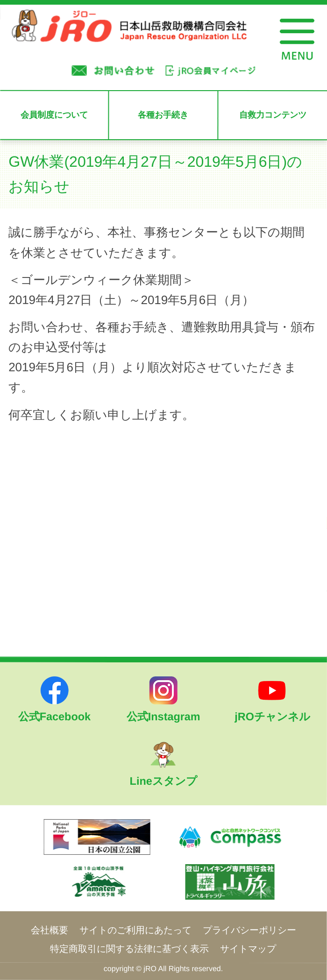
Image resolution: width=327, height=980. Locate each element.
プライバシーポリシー (249, 930)
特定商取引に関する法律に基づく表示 (129, 949)
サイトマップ (248, 949)
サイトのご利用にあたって (135, 930)
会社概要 (50, 930)
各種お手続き (163, 115)
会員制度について (54, 115)
